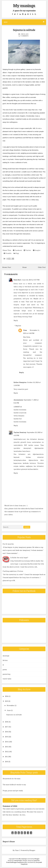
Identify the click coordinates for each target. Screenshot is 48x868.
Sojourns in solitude (24, 30)
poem (5, 669)
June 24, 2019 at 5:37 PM (31, 280)
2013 (7, 747)
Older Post (42, 267)
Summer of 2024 (10, 806)
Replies (18, 326)
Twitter (27, 250)
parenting (7, 674)
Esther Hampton (20, 382)
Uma (25, 330)
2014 (7, 742)
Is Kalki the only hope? (19, 558)
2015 (7, 737)
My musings (24, 6)
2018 (7, 722)
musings (6, 656)
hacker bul (18, 419)
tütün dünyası (19, 416)
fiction (5, 660)
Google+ (37, 250)
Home (24, 267)
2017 (7, 727)
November (11, 705)
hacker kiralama (20, 410)
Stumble (8, 253)
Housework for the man (12, 779)
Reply (16, 320)
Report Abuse (9, 841)
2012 (7, 752)
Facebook (17, 250)
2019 (7, 701)
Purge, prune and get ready (13, 791)
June (9, 710)
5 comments (24, 36)
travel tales (7, 679)
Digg (16, 253)
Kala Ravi (17, 280)
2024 (7, 696)
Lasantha (36, 860)
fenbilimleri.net (20, 439)
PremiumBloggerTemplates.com (16, 862)
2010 (7, 762)
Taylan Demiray (20, 432)
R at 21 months (8, 544)
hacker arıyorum (20, 413)
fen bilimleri (39, 466)
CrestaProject (18, 860)
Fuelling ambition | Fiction (13, 571)
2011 (6, 757)
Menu (24, 22)
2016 (7, 732)
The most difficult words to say (14, 785)
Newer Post (7, 267)
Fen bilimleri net (22, 454)
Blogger (32, 850)
